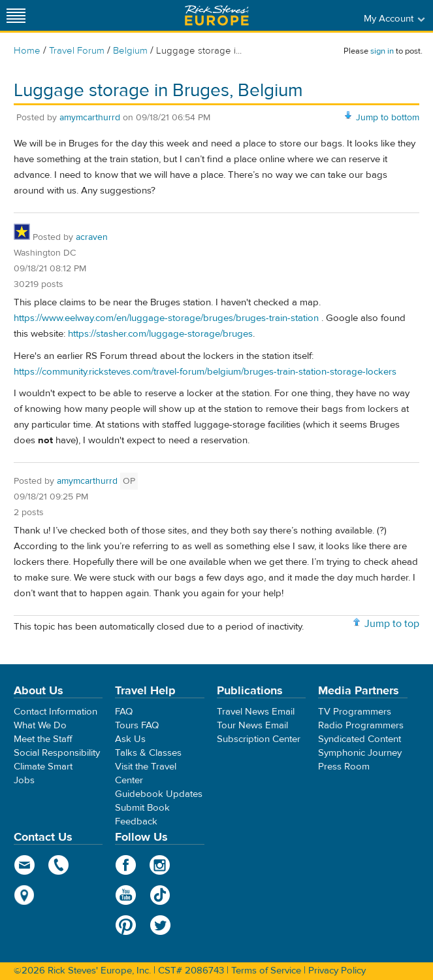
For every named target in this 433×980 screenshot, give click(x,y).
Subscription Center (259, 739)
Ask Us (130, 739)
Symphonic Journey (360, 753)
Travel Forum (77, 51)
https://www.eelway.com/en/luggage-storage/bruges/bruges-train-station (166, 318)
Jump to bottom (388, 118)
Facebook (126, 865)
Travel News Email (256, 712)
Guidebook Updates (159, 794)
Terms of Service (266, 971)
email (24, 865)
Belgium (130, 51)
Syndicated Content (360, 739)
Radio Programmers (361, 725)
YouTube (126, 895)
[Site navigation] (16, 15)
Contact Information (56, 712)
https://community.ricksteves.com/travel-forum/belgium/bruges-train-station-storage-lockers (205, 372)
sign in (382, 51)
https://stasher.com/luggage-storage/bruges (160, 334)
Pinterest (126, 925)
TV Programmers (355, 712)
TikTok (160, 895)
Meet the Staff (43, 739)
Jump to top (392, 624)
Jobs (24, 780)
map (24, 895)
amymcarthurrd (90, 118)
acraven (92, 237)
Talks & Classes (148, 753)
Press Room (344, 767)
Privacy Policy (337, 971)
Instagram (160, 865)
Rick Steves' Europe (217, 15)
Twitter (160, 925)
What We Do (40, 725)
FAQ (124, 712)
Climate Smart (43, 767)
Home (27, 51)
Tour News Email (252, 725)
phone (59, 865)
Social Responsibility (57, 753)
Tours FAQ (137, 725)
